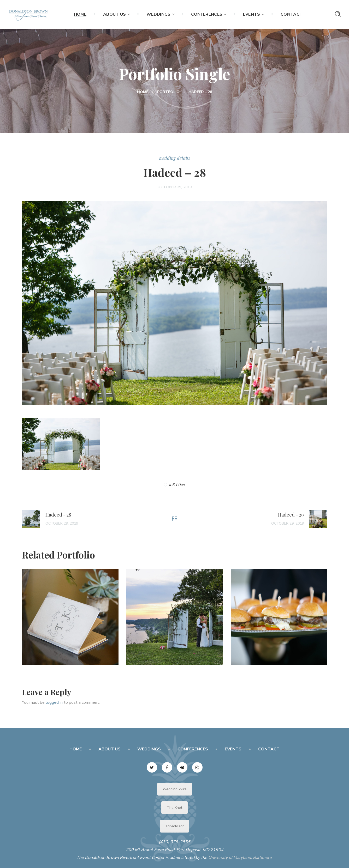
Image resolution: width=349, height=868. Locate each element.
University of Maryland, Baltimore (240, 858)
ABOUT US (110, 749)
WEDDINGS (149, 749)
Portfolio (168, 92)
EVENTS (233, 749)
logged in (54, 702)
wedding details (175, 158)
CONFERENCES (193, 749)
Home (143, 92)
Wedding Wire (175, 789)
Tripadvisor (175, 826)
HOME (76, 749)
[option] (70, 621)
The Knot (175, 808)
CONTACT (269, 749)
